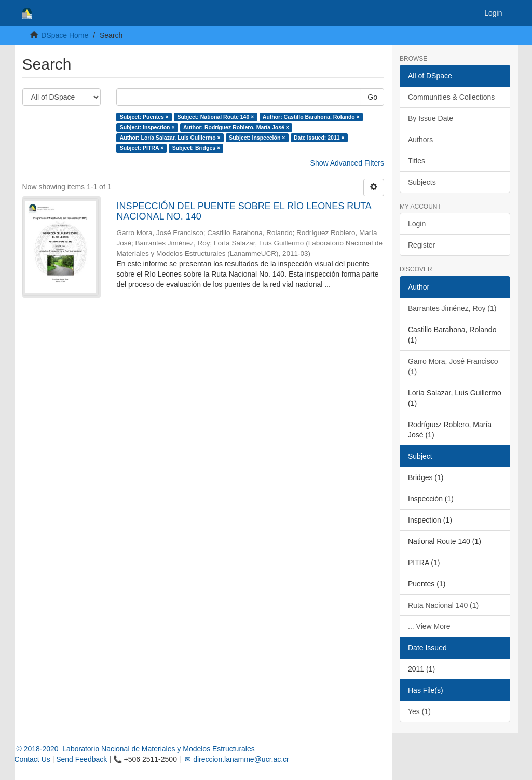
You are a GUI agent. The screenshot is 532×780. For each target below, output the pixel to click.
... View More (429, 626)
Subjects (422, 182)
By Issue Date (431, 118)
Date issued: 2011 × (319, 138)
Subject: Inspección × (257, 138)
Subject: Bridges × (196, 148)
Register (421, 245)
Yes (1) (419, 711)
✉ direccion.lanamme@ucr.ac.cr (236, 759)
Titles (417, 161)
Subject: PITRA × (142, 148)
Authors (420, 140)
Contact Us (32, 759)
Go (372, 97)
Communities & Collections (451, 97)
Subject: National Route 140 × (215, 117)
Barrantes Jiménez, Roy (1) (452, 308)
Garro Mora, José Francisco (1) (453, 366)
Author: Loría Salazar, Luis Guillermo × (170, 138)
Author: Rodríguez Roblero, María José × (236, 127)
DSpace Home (65, 35)
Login (417, 224)
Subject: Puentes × (144, 117)
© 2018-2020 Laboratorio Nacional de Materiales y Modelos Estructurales (135, 749)
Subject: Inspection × (147, 127)
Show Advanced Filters (347, 163)
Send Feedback (81, 759)
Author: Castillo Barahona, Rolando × (311, 117)
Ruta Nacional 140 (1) (443, 605)
